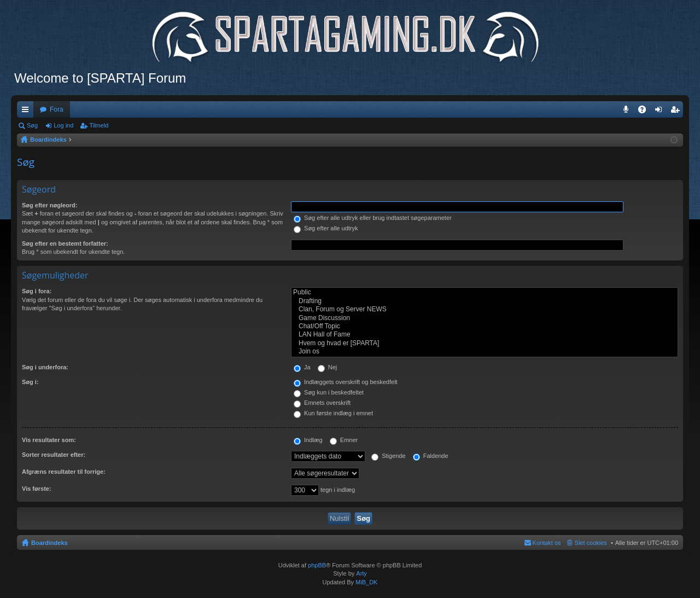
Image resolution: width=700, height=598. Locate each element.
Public (485, 292)
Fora (57, 109)
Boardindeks (49, 543)
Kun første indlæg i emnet (333, 413)
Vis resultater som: (49, 440)
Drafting (485, 301)
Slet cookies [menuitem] (591, 543)
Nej (328, 367)
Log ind (63, 125)
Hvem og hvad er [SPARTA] (485, 343)
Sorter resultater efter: (54, 455)
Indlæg (308, 440)
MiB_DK (366, 582)
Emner (344, 440)
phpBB (317, 565)
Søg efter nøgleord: (49, 205)
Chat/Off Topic (485, 326)
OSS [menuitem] (646, 112)
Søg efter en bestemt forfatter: (65, 243)
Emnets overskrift (322, 403)
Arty (361, 573)
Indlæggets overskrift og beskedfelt (346, 382)
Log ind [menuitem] (661, 112)
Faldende (431, 456)
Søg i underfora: (45, 367)
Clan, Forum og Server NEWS (485, 309)
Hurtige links (27, 112)
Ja (302, 367)
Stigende (388, 456)
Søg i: (30, 382)
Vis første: (37, 489)
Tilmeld (99, 125)
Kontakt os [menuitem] (547, 543)
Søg (32, 125)
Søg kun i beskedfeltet (329, 392)
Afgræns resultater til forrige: (64, 472)
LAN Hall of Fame (485, 335)
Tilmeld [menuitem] (678, 112)
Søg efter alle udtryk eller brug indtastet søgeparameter (373, 218)
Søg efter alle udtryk (326, 228)
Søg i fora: (37, 291)
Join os (485, 352)
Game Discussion (485, 318)
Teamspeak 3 (628, 112)
